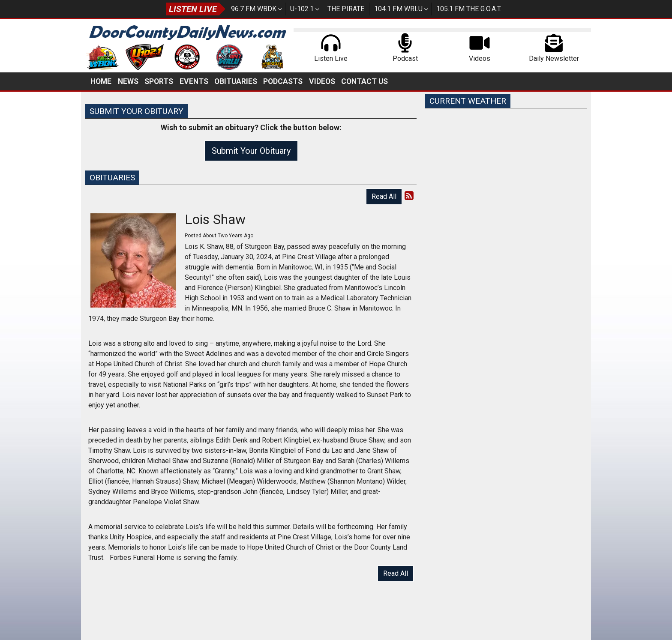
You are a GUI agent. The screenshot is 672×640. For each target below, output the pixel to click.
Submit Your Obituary (251, 151)
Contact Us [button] (364, 81)
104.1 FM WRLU (398, 9)
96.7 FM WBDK (254, 9)
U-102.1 (302, 9)
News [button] (128, 81)
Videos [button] (322, 81)
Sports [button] (159, 81)
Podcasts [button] (283, 81)
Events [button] (194, 81)
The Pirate (346, 9)
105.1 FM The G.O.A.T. (469, 9)
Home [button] (101, 81)
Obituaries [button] (236, 81)
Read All (384, 196)
